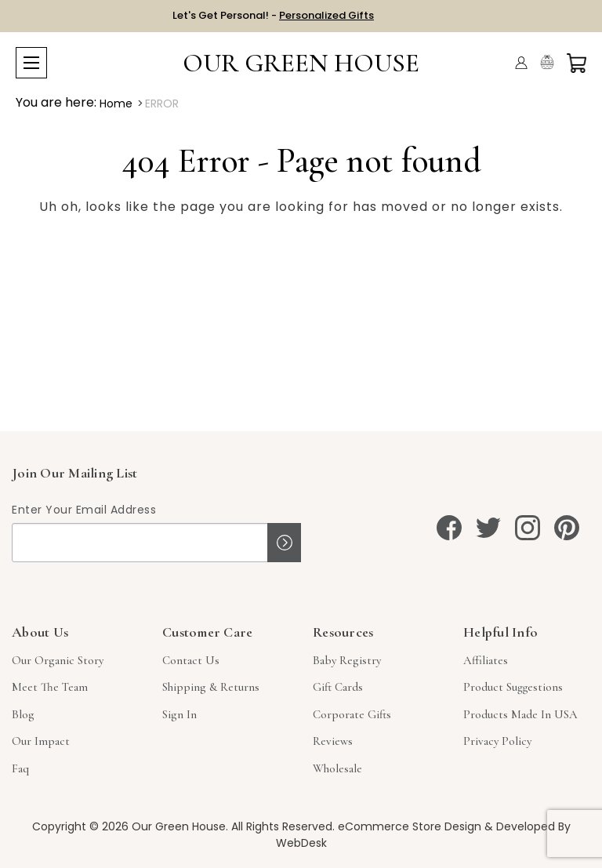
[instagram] (528, 528)
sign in (180, 714)
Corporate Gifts (352, 714)
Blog (23, 714)
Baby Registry (347, 660)
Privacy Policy (497, 741)
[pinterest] (567, 528)
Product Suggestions (513, 687)
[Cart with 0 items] (577, 63)
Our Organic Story (58, 660)
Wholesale (337, 768)
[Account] (521, 63)
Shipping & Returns (211, 687)
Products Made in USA (520, 714)
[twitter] (488, 528)
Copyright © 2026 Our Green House (129, 826)
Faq (20, 768)
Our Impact (41, 741)
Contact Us (191, 660)
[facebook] (449, 528)
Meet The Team (50, 687)
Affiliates (486, 660)
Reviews (333, 741)
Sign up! (284, 543)
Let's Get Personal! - (273, 15)
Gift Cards (338, 687)
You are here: (56, 102)
